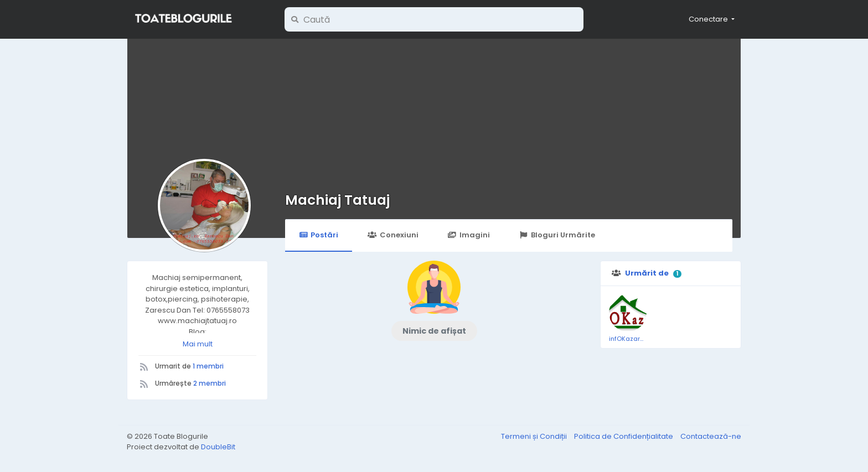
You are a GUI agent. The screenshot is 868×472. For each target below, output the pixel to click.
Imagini (469, 235)
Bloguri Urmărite (557, 235)
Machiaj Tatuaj (337, 200)
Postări (319, 235)
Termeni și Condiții (535, 436)
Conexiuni (393, 235)
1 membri (208, 366)
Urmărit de (647, 273)
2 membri (210, 383)
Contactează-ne (711, 436)
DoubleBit (218, 447)
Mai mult (198, 344)
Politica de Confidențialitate (624, 436)
